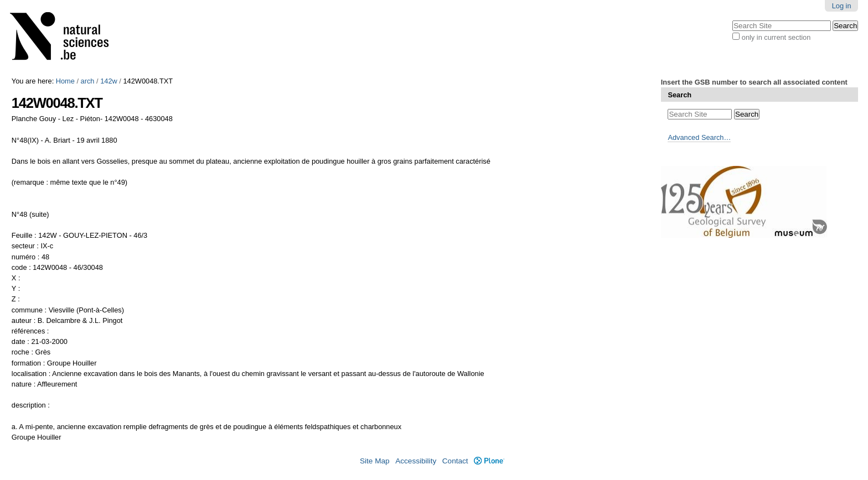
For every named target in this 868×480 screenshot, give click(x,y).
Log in (842, 6)
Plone (489, 461)
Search (680, 95)
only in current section (776, 37)
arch (88, 81)
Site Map (375, 461)
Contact (455, 461)
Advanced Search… (699, 137)
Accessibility (416, 461)
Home (65, 81)
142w (109, 81)
